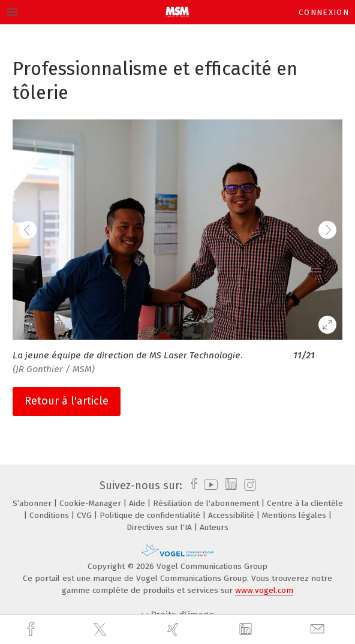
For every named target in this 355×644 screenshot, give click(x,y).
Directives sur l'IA (160, 527)
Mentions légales (295, 515)
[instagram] (249, 486)
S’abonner (33, 503)
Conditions (50, 515)
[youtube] (209, 486)
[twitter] (101, 630)
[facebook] (32, 629)
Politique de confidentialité (151, 515)
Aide (138, 503)
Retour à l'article (67, 401)
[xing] (175, 629)
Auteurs (214, 527)
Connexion (324, 12)
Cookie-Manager (91, 503)
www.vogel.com (264, 590)
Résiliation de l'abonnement (207, 503)
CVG (85, 515)
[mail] (319, 629)
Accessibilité (232, 515)
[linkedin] (247, 630)
